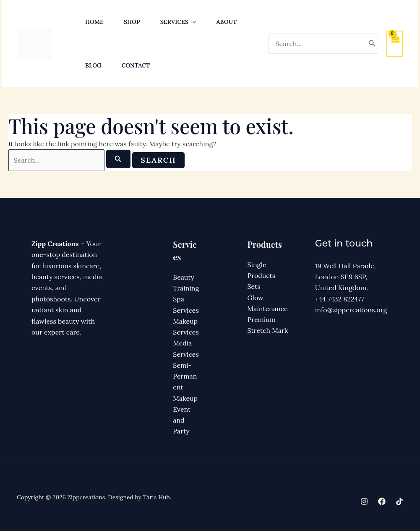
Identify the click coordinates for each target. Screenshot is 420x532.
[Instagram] (364, 503)
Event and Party (182, 421)
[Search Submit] (122, 159)
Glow (256, 298)
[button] (192, 22)
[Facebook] (382, 503)
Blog (93, 65)
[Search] (372, 44)
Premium (262, 320)
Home (94, 22)
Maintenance (268, 309)
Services (178, 22)
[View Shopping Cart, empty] (395, 44)
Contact (136, 65)
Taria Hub (157, 498)
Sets (254, 287)
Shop (132, 22)
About (226, 22)
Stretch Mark (268, 331)
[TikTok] (399, 503)
